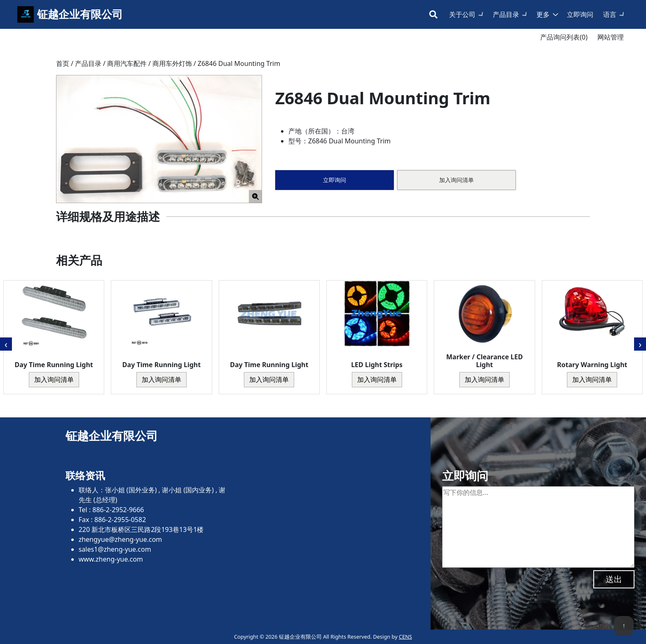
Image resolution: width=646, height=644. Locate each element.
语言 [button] (610, 14)
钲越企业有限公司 (80, 14)
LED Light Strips (377, 365)
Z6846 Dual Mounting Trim (239, 63)
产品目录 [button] (506, 14)
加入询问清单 (456, 180)
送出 (614, 579)
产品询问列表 (564, 37)
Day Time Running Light (54, 365)
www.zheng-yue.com (111, 559)
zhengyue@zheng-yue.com (121, 539)
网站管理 (611, 37)
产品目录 (88, 63)
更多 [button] (543, 14)
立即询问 (580, 14)
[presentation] (6, 344)
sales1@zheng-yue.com (115, 549)
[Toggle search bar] (433, 14)
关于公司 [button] (462, 14)
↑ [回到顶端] (624, 625)
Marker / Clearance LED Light (485, 361)
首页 (63, 63)
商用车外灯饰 (172, 63)
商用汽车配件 (127, 63)
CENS (405, 637)
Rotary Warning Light (592, 365)
